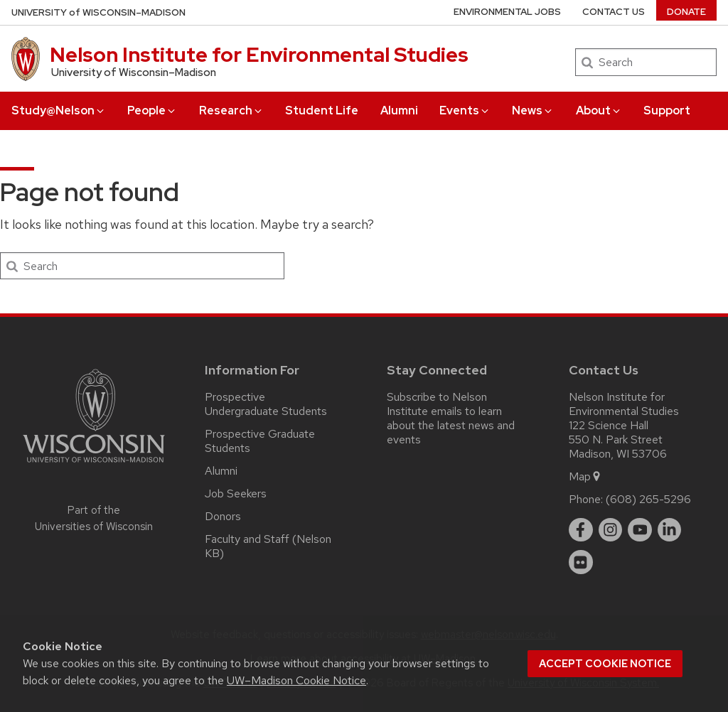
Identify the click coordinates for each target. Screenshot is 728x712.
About (599, 110)
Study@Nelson (59, 110)
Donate (686, 12)
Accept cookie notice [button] (605, 664)
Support (667, 110)
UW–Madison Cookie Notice (296, 680)
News (533, 110)
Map (585, 476)
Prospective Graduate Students (260, 441)
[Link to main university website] (94, 465)
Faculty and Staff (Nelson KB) (268, 546)
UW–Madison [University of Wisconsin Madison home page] (98, 12)
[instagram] (611, 530)
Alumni (399, 110)
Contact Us (614, 12)
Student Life (322, 110)
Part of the (94, 518)
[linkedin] (670, 530)
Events (465, 110)
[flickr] (581, 562)
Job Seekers (236, 493)
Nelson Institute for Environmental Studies (259, 55)
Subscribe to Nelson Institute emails (437, 404)
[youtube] (640, 530)
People (152, 110)
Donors (223, 516)
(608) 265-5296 (648, 499)
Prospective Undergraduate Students (266, 404)
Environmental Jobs (507, 12)
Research (231, 110)
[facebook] (581, 530)
